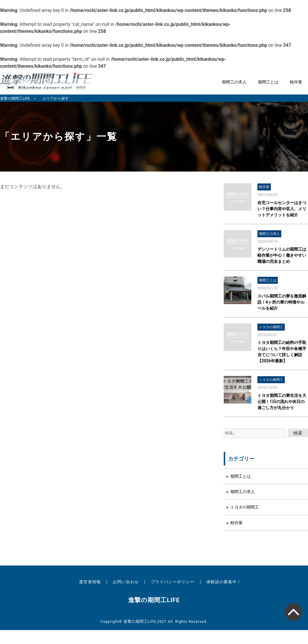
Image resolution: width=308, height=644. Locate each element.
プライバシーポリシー (173, 582)
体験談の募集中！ (224, 582)
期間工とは (268, 82)
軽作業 (296, 82)
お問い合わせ (126, 582)
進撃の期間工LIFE (15, 98)
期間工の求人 (234, 82)
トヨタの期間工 (245, 507)
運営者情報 (90, 582)
